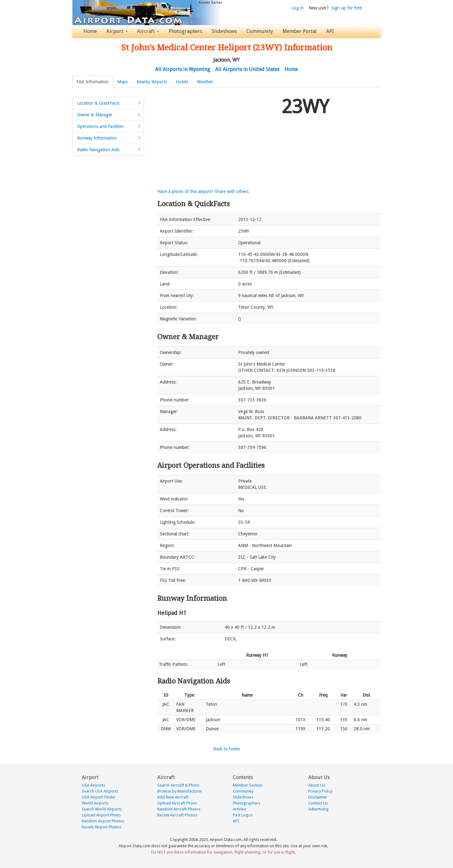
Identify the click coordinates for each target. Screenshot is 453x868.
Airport (117, 31)
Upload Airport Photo (101, 815)
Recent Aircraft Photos (177, 815)
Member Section (248, 785)
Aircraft (148, 31)
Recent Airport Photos (101, 827)
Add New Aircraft (173, 797)
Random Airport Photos (103, 821)
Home (90, 31)
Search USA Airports (100, 791)
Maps (123, 82)
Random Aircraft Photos (179, 809)
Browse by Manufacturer (180, 791)
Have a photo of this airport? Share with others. (204, 191)
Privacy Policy (320, 791)
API (330, 31)
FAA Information (92, 82)
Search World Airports (102, 809)
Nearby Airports (152, 82)
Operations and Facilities (109, 126)
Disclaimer (318, 797)
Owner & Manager (109, 115)
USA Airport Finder (99, 797)
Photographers (185, 31)
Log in (298, 8)
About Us (317, 785)
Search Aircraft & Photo (178, 785)
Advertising (319, 809)
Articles (239, 809)
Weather (205, 82)
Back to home (226, 749)
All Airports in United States (247, 69)
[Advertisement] (217, 138)
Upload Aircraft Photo (177, 803)
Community (260, 31)
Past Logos (243, 815)
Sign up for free (347, 8)
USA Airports (93, 785)
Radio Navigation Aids (109, 150)
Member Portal (300, 31)
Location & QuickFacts (109, 103)
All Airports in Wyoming (183, 69)
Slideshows (224, 31)
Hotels (182, 82)
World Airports (95, 803)
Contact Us (318, 803)
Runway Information (109, 138)
